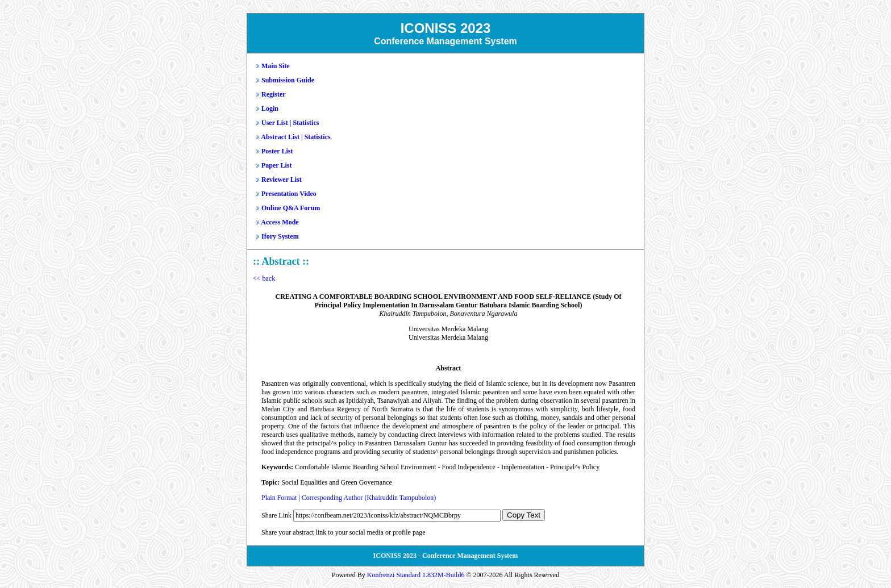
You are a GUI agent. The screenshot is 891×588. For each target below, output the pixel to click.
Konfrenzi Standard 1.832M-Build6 (416, 575)
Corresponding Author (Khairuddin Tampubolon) (369, 498)
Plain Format (279, 498)
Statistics (306, 123)
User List (275, 123)
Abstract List (280, 137)
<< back (264, 278)
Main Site (276, 66)
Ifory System (280, 236)
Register (274, 94)
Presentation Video (289, 194)
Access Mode (280, 222)
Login (270, 109)
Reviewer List (282, 180)
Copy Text (524, 515)
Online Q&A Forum (291, 208)
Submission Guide (288, 80)
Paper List (276, 165)
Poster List (277, 151)
